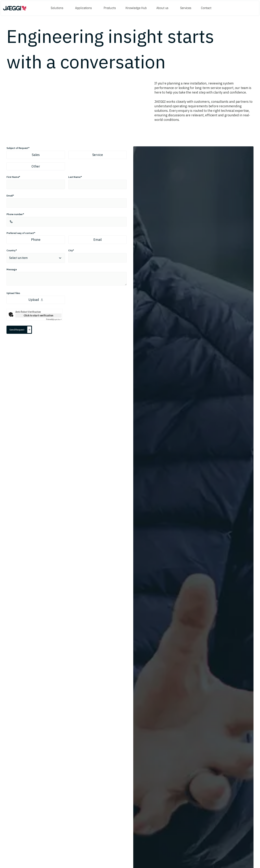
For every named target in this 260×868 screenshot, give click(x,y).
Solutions (57, 8)
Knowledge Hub (136, 8)
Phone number (15, 214)
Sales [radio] (36, 155)
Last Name (74, 177)
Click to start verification (38, 316)
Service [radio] (98, 155)
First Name (13, 177)
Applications (83, 8)
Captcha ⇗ (54, 319)
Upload (36, 300)
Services (186, 8)
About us (162, 8)
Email (10, 196)
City (70, 250)
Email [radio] (97, 240)
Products (110, 8)
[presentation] (67, 300)
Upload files (13, 293)
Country (11, 250)
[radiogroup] (67, 160)
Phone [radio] (36, 240)
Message (12, 269)
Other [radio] (36, 166)
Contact (206, 8)
